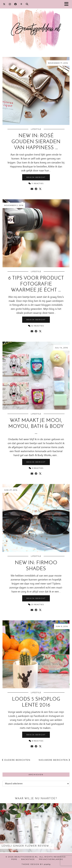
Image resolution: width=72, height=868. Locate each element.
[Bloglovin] (21, 4)
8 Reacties (36, 741)
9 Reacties (36, 468)
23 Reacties (36, 604)
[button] (67, 4)
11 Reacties (36, 183)
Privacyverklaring (51, 859)
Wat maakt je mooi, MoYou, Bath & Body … (36, 427)
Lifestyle (36, 129)
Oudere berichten (16, 760)
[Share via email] (32, 189)
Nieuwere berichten (54, 760)
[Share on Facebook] (36, 189)
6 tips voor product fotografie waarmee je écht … (36, 284)
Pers (14, 859)
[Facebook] (16, 4)
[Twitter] (4, 4)
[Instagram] (10, 4)
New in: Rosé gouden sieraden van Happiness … (36, 142)
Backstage (28, 859)
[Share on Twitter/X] (40, 189)
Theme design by (36, 864)
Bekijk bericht (36, 177)
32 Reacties (36, 326)
